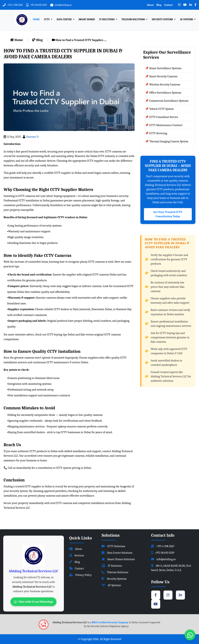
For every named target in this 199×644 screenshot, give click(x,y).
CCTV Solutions (113, 546)
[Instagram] (179, 5)
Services (77, 555)
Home (36, 19)
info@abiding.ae (63, 5)
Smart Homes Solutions (118, 559)
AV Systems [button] (187, 19)
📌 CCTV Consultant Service (162, 117)
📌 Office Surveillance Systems (163, 93)
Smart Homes (87, 19)
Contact (168, 5)
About (150, 5)
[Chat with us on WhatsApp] (190, 635)
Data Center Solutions (117, 553)
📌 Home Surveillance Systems (163, 68)
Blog (159, 5)
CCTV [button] (47, 19)
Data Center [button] (64, 19)
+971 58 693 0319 (38, 5)
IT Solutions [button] (107, 19)
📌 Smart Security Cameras (161, 76)
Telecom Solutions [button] (133, 19)
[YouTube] (185, 5)
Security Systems (114, 579)
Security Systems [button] (163, 19)
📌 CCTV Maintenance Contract (164, 125)
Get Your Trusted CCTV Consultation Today (168, 214)
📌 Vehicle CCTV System (159, 109)
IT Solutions (112, 566)
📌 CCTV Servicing (156, 133)
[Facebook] (195, 5)
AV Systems (111, 585)
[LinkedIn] (191, 5)
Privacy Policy (80, 575)
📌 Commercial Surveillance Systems (167, 101)
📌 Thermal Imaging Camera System (167, 141)
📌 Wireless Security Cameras (163, 85)
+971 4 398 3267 (15, 5)
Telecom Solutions (115, 572)
